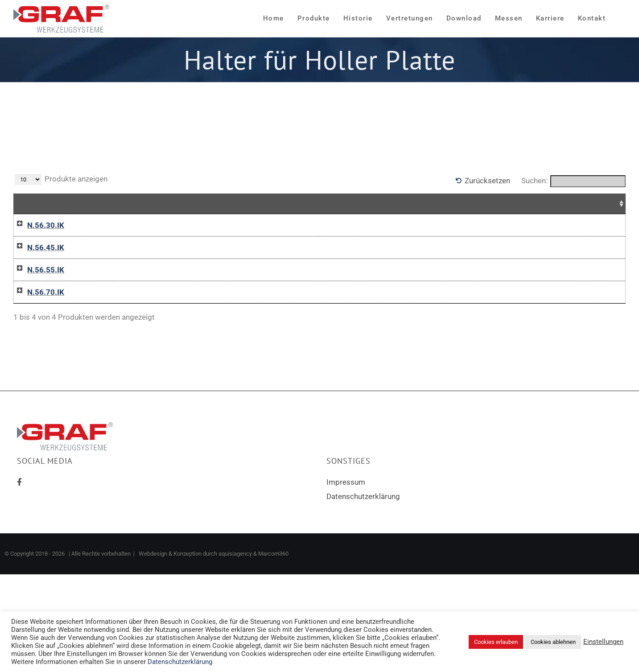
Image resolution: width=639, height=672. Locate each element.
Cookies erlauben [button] (496, 642)
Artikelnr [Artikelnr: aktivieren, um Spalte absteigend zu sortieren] (116, 203)
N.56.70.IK (37, 354)
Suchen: (573, 181)
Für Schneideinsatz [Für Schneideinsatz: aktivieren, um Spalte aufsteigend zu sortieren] (244, 203)
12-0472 (113, 311)
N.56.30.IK (37, 225)
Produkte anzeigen (61, 179)
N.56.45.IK (37, 268)
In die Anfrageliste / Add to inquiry (422, 243)
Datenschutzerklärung (363, 578)
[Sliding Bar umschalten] (619, 19)
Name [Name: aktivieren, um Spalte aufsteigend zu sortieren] (31, 203)
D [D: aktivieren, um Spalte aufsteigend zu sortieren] (180, 203)
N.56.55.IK (37, 311)
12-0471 (113, 268)
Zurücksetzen (487, 181)
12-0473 (113, 354)
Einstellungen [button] (603, 642)
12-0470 (113, 225)
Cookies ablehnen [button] (553, 642)
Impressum (346, 564)
